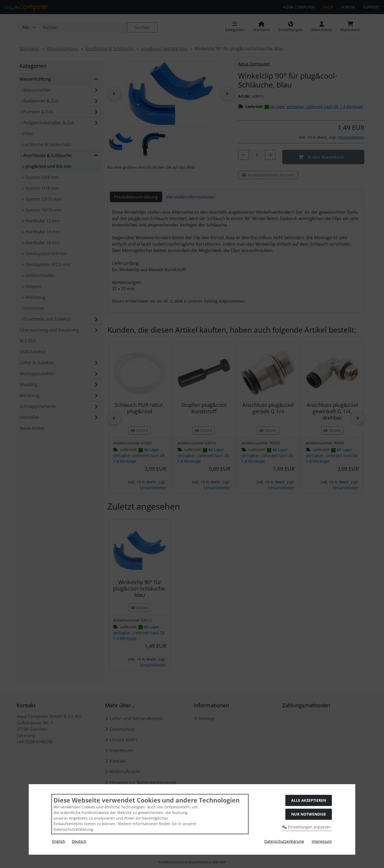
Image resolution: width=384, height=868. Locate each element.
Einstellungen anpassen (306, 827)
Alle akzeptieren (309, 800)
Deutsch (79, 841)
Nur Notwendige (309, 814)
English (59, 841)
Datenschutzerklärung (284, 841)
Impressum (322, 841)
